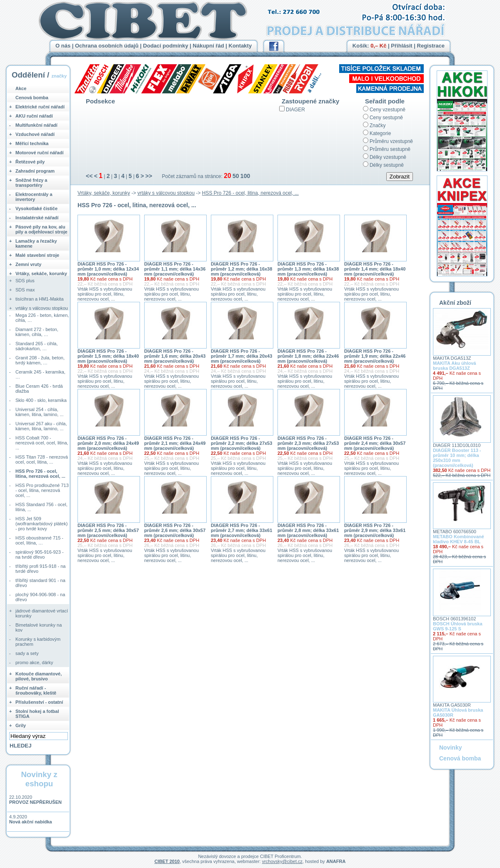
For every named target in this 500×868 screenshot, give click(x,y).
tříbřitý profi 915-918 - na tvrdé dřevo (40, 569)
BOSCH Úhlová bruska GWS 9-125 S (458, 626)
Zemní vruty (28, 264)
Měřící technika (32, 143)
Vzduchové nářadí (35, 134)
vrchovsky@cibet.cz (282, 861)
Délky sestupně (387, 165)
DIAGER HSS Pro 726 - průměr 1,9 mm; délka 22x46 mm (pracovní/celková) (375, 356)
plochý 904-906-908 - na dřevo (40, 597)
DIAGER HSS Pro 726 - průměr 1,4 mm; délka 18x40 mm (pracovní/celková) (375, 269)
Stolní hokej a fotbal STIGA (37, 714)
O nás (63, 46)
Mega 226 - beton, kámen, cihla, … (42, 318)
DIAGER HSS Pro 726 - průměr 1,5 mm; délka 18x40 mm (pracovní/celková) (108, 356)
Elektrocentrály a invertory (34, 197)
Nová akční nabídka (31, 822)
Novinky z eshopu (39, 779)
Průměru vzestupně (391, 141)
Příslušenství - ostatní (39, 702)
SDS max (25, 290)
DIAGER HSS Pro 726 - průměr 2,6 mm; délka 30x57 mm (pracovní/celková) (175, 530)
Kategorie (380, 133)
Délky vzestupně (388, 157)
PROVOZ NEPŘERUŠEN (35, 802)
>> (149, 176)
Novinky (450, 748)
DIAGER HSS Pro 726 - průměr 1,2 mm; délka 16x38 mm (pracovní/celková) (241, 269)
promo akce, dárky (34, 662)
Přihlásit (401, 46)
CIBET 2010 (167, 861)
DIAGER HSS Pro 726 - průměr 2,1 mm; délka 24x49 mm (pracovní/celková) (175, 443)
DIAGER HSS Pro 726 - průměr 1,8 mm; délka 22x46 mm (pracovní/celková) (308, 356)
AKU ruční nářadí (34, 116)
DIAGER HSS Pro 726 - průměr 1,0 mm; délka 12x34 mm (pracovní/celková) (108, 269)
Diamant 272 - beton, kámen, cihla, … (37, 332)
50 (236, 176)
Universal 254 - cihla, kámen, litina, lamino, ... (40, 412)
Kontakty (240, 46)
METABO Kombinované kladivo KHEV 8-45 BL (459, 539)
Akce (21, 88)
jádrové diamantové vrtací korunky (42, 613)
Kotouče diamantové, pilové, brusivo (39, 676)
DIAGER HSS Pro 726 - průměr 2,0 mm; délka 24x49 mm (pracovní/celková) (108, 443)
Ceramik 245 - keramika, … (40, 374)
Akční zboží (455, 303)
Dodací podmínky (165, 46)
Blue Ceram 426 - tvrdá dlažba (39, 389)
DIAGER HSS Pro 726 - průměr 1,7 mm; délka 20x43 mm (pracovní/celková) (241, 356)
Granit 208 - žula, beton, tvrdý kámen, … (40, 360)
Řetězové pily (30, 162)
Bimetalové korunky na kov (39, 627)
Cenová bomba (32, 98)
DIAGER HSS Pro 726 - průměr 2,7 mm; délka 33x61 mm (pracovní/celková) (241, 530)
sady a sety (27, 653)
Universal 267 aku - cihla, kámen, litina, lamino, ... (41, 426)
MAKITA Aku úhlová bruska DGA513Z (454, 366)
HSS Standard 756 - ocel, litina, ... (41, 507)
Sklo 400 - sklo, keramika (41, 400)
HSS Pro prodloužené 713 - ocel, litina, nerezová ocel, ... (42, 490)
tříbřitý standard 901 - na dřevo (40, 583)
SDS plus (25, 281)
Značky (378, 125)
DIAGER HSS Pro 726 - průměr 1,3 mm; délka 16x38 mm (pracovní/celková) (308, 269)
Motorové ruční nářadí (40, 153)
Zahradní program (35, 171)
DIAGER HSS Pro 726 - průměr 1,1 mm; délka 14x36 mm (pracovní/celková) (175, 269)
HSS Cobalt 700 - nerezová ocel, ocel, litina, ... (42, 443)
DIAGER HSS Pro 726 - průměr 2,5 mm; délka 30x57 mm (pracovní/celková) (108, 530)
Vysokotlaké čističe (36, 208)
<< (89, 176)
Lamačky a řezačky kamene (36, 243)
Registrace (431, 46)
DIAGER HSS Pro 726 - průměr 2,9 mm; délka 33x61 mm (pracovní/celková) (375, 530)
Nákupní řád (209, 46)
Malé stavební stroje (37, 255)
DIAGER (295, 110)
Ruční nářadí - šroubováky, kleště (36, 690)
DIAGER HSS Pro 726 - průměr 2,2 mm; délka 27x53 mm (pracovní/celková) (241, 443)
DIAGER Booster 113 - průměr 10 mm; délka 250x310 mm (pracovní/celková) (457, 458)
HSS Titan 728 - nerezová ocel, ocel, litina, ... (42, 459)
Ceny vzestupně (387, 110)
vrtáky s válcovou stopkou (166, 193)
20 (227, 176)
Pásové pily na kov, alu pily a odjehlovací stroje (41, 229)
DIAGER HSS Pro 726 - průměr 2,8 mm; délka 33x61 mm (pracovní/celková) (308, 530)
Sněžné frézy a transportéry (31, 183)
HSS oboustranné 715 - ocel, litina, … (39, 540)
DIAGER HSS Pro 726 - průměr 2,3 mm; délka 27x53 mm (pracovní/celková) (308, 443)
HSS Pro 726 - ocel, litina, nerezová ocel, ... (250, 193)
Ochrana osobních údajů (107, 46)
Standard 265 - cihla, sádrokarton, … (37, 346)
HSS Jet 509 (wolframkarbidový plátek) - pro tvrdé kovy (41, 524)
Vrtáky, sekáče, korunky (104, 193)
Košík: (370, 46)
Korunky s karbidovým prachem (38, 642)
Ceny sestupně (386, 118)
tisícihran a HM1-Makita (40, 299)
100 (245, 176)
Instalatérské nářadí (37, 218)
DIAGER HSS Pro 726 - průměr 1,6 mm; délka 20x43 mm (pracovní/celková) (175, 356)
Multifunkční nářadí (36, 125)
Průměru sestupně (390, 149)
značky (59, 76)
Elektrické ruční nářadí (40, 107)
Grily (21, 725)
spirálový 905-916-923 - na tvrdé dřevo (40, 554)
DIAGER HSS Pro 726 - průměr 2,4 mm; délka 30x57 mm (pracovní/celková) (375, 443)
